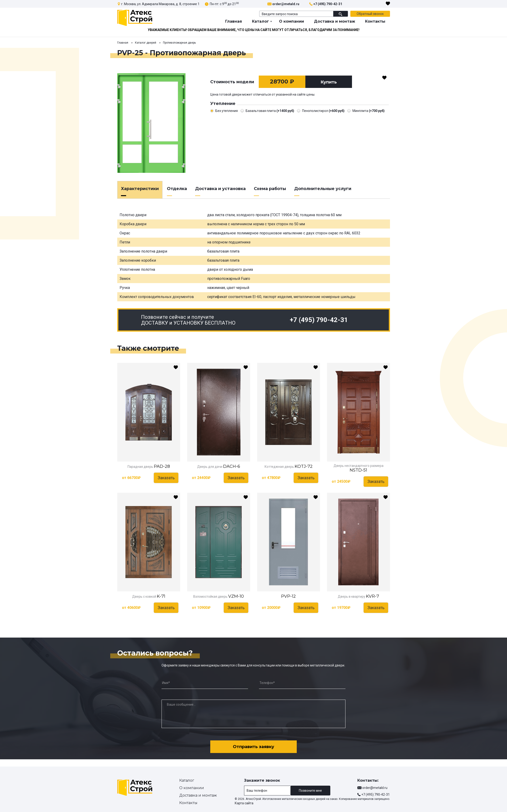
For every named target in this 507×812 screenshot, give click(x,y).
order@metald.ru (286, 4)
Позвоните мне (310, 791)
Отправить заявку (253, 747)
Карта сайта (244, 803)
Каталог (260, 21)
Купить (329, 82)
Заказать (166, 478)
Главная (234, 21)
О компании (291, 21)
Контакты (375, 21)
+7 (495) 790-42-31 (328, 4)
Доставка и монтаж (335, 21)
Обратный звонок (370, 14)
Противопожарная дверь (179, 43)
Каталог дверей (146, 43)
